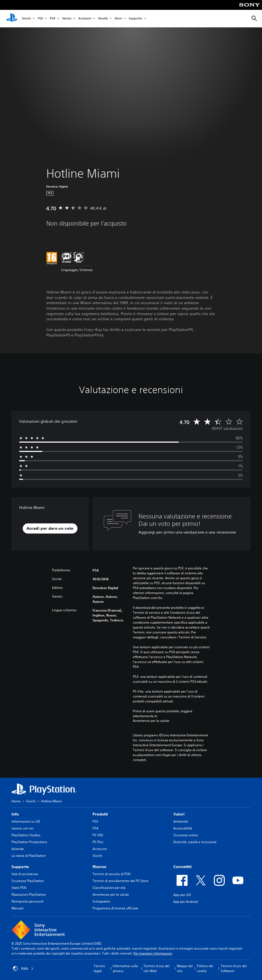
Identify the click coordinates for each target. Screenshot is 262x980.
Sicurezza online (186, 835)
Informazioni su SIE (26, 821)
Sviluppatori (101, 901)
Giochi (26, 19)
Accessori (85, 19)
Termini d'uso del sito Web (156, 968)
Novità (103, 19)
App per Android (185, 902)
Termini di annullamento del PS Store (120, 881)
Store (118, 19)
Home (16, 801)
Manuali (18, 908)
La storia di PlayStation (29, 856)
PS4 (53, 19)
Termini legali (99, 968)
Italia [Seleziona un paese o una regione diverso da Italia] (23, 969)
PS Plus (98, 842)
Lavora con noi (22, 828)
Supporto (135, 19)
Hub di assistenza (25, 874)
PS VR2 (98, 835)
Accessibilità (183, 828)
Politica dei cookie (205, 968)
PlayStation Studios (26, 835)
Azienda (18, 849)
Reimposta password (27, 901)
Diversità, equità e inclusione (195, 842)
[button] (50, 529)
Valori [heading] (179, 814)
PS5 (40, 19)
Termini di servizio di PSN (111, 874)
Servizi (67, 19)
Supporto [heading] (20, 867)
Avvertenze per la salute (151, 721)
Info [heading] (15, 814)
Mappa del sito (185, 968)
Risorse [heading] (99, 867)
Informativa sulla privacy (125, 968)
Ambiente (181, 821)
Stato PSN (19, 888)
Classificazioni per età (109, 888)
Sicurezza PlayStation (28, 881)
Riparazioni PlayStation (29, 894)
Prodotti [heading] (100, 814)
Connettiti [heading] (182, 867)
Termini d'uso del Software (234, 968)
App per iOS (182, 895)
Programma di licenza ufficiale (115, 908)
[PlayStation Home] (12, 19)
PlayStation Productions (29, 842)
